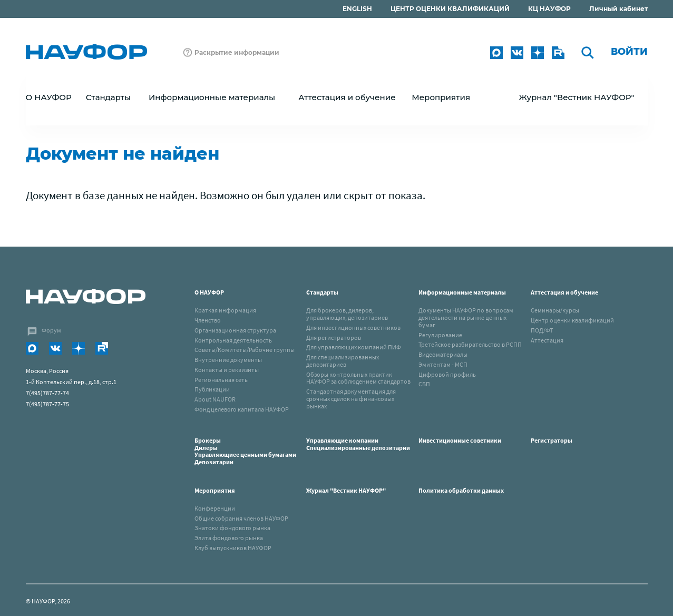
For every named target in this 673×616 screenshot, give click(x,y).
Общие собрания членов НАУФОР (241, 518)
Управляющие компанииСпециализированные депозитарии (358, 444)
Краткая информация (225, 310)
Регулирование (440, 335)
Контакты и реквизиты (227, 370)
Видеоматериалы (443, 354)
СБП (424, 384)
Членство (208, 320)
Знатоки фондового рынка (232, 528)
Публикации (212, 389)
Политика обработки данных (461, 490)
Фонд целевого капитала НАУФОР (242, 409)
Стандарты (322, 292)
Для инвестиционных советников (353, 327)
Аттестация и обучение (564, 292)
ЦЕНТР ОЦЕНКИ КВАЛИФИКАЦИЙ (450, 9)
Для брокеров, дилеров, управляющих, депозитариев (347, 314)
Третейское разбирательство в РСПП (470, 344)
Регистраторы (552, 440)
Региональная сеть (221, 380)
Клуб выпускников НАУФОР (233, 548)
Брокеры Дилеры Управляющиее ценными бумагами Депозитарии (246, 451)
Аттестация (547, 340)
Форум (51, 330)
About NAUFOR (215, 399)
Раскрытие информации (237, 52)
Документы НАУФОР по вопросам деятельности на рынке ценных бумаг (466, 317)
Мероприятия (215, 490)
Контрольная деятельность (233, 340)
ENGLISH (357, 9)
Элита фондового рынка (229, 538)
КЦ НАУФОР (549, 9)
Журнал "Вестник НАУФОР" (576, 97)
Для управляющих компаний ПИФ (354, 347)
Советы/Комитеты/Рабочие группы (245, 350)
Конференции (215, 508)
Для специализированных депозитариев (343, 361)
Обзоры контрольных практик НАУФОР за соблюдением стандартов (358, 378)
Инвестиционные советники (460, 440)
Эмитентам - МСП (443, 364)
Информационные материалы (462, 292)
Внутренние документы (228, 360)
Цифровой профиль (447, 374)
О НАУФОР (209, 292)
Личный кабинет (618, 9)
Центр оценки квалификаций (572, 320)
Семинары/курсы (555, 310)
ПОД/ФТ (542, 330)
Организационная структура (235, 330)
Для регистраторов (334, 338)
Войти (629, 52)
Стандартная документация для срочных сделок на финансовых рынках (351, 399)
